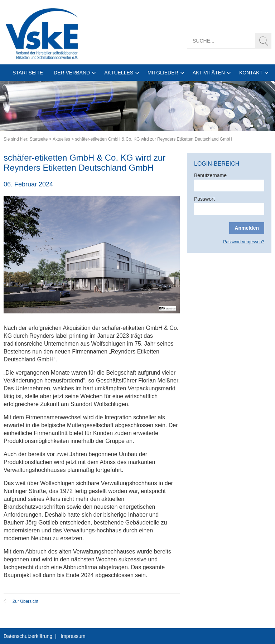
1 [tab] (252, 126)
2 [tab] (258, 126)
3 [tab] (265, 126)
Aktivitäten (209, 73)
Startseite (28, 73)
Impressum (73, 636)
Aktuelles (119, 73)
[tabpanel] (137, 106)
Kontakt (251, 73)
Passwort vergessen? (244, 242)
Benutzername (210, 175)
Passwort (204, 199)
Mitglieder (163, 73)
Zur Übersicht (25, 601)
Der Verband (72, 73)
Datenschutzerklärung (28, 636)
